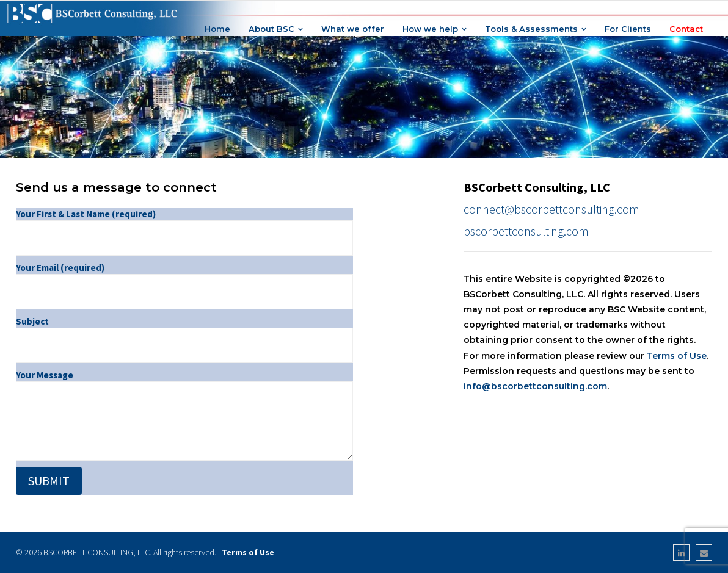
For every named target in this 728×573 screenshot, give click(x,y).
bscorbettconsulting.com (526, 231)
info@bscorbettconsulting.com (535, 386)
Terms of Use (677, 356)
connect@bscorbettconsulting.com (551, 209)
